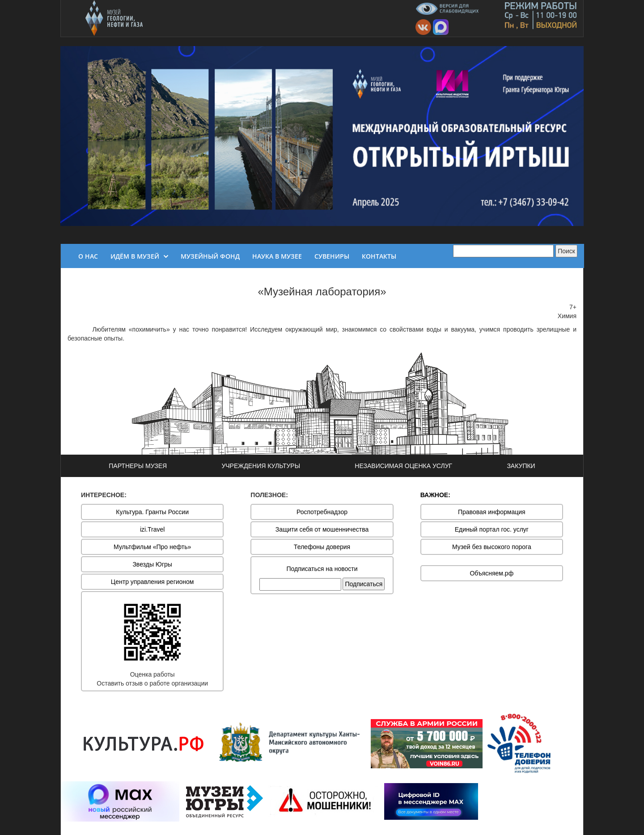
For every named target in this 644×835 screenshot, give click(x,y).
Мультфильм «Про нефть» (152, 547)
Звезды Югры (152, 564)
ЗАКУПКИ (521, 466)
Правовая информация (492, 512)
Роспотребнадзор (322, 512)
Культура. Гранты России (152, 512)
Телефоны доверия (322, 547)
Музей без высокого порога (492, 547)
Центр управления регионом (153, 582)
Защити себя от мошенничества (322, 529)
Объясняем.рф (491, 573)
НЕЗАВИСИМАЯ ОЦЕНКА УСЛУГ (403, 466)
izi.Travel (153, 529)
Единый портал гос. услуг (492, 529)
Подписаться (364, 584)
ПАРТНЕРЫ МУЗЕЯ (138, 466)
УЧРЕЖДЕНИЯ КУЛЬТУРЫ (261, 466)
